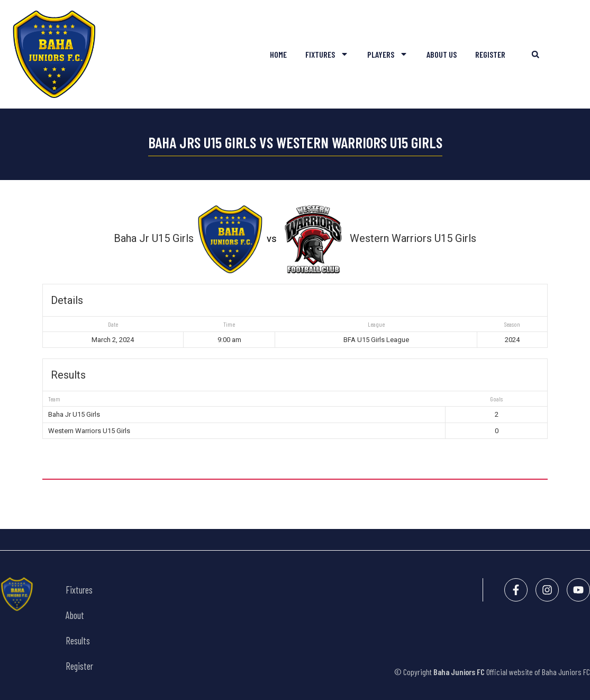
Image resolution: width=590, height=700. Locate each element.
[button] (535, 54)
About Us (442, 54)
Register (490, 54)
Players (388, 54)
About (75, 615)
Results (78, 641)
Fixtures (327, 54)
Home (278, 54)
